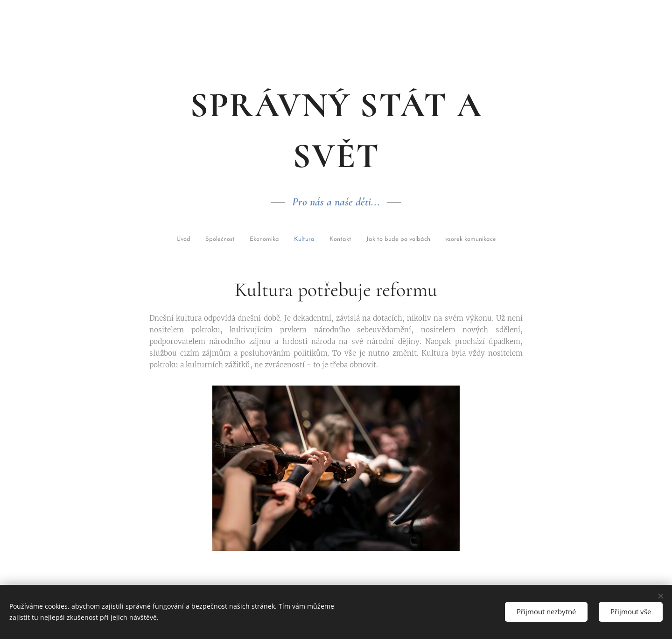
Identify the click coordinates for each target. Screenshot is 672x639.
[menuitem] (193, 240)
